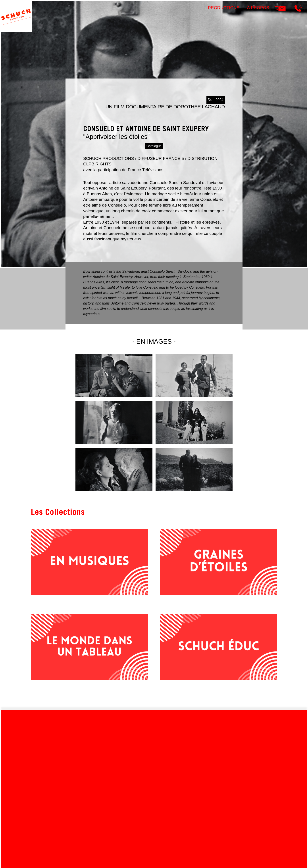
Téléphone (298, 8)
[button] (114, 396)
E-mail (280, 8)
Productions (224, 8)
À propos (258, 8)
